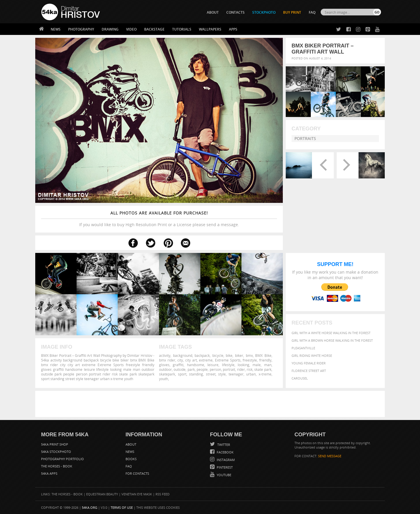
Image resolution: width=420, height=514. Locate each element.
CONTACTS (235, 12)
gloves (164, 365)
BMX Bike (263, 355)
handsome (196, 365)
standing (196, 374)
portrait (229, 369)
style (222, 374)
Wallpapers (210, 29)
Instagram (225, 460)
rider (241, 369)
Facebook (225, 452)
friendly (265, 360)
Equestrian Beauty (102, 494)
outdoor (165, 369)
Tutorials (182, 29)
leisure (213, 365)
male (257, 365)
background (183, 355)
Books (131, 459)
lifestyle (228, 365)
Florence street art (309, 371)
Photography (81, 29)
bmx (249, 355)
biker (239, 355)
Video (131, 29)
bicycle (218, 355)
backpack (202, 355)
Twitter (223, 445)
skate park (263, 369)
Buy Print (292, 12)
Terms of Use (122, 507)
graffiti (178, 365)
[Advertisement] (211, 404)
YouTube (224, 475)
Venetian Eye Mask (137, 494)
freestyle (250, 360)
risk (250, 369)
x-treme (265, 374)
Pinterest (224, 467)
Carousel (300, 378)
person (215, 369)
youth (164, 379)
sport (182, 374)
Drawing (110, 29)
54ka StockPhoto (56, 452)
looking (243, 365)
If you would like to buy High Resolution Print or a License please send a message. (159, 219)
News (56, 29)
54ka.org (90, 507)
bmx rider (167, 360)
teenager (236, 374)
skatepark (167, 374)
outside (180, 369)
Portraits (305, 138)
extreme (206, 360)
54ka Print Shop (55, 444)
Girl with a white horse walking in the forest (331, 333)
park (191, 369)
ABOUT (213, 12)
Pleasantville (303, 348)
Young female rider (309, 363)
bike (229, 355)
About (131, 444)
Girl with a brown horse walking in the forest (332, 340)
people (202, 369)
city (180, 360)
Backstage (154, 29)
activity (165, 355)
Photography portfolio (62, 459)
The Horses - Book (57, 466)
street (211, 374)
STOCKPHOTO (264, 12)
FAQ (312, 12)
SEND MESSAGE (330, 456)
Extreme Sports (228, 360)
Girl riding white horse (312, 356)
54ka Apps (49, 473)
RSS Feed (163, 494)
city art (191, 360)
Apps (233, 29)
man (268, 365)
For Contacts (137, 473)
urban (251, 374)
